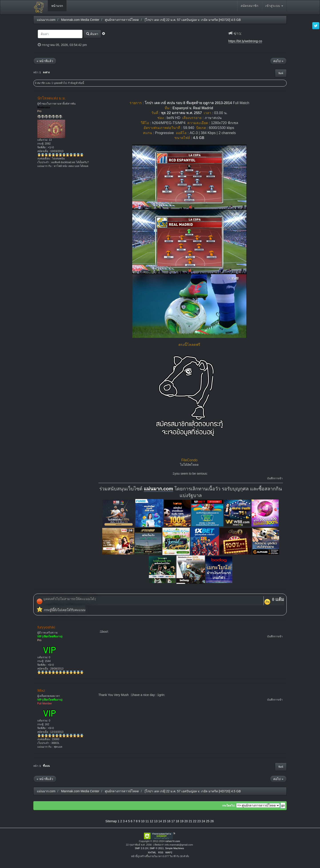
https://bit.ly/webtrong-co (245, 41)
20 (186, 821)
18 (177, 821)
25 (208, 821)
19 (182, 821)
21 (190, 821)
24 (203, 821)
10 (143, 821)
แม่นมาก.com (158, 489)
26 (212, 821)
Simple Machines (175, 848)
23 (199, 821)
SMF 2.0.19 (141, 848)
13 (156, 821)
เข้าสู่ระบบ (274, 6)
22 (195, 821)
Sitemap (111, 821)
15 (164, 821)
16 (169, 821)
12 (152, 821)
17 (173, 821)
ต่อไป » (278, 61)
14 (160, 821)
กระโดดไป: (229, 806)
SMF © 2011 (157, 848)
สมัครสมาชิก (249, 6)
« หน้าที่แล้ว (45, 61)
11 (147, 821)
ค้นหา (92, 34)
